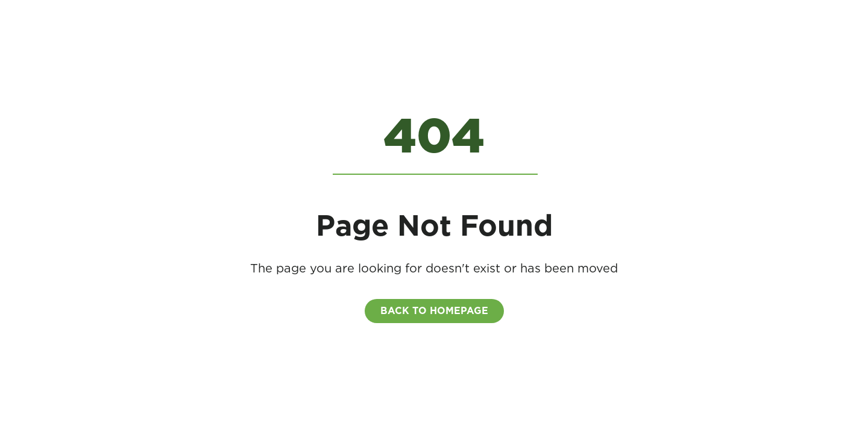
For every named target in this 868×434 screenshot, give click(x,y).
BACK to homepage (434, 311)
